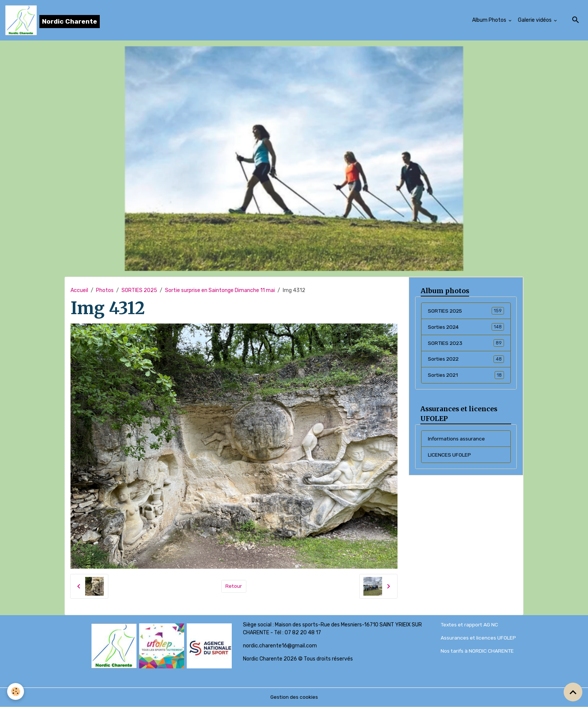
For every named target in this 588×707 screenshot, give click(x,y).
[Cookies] (16, 691)
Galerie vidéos (535, 20)
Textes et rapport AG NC (470, 625)
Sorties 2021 (466, 376)
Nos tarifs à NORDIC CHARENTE (478, 651)
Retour (234, 586)
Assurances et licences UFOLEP (478, 638)
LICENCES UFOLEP (449, 455)
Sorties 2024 (466, 327)
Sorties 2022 (466, 359)
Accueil (79, 290)
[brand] (53, 20)
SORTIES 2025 (139, 290)
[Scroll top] (573, 692)
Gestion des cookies (294, 697)
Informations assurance (457, 439)
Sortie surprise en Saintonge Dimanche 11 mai (220, 290)
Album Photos (490, 20)
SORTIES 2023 (466, 343)
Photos (105, 290)
